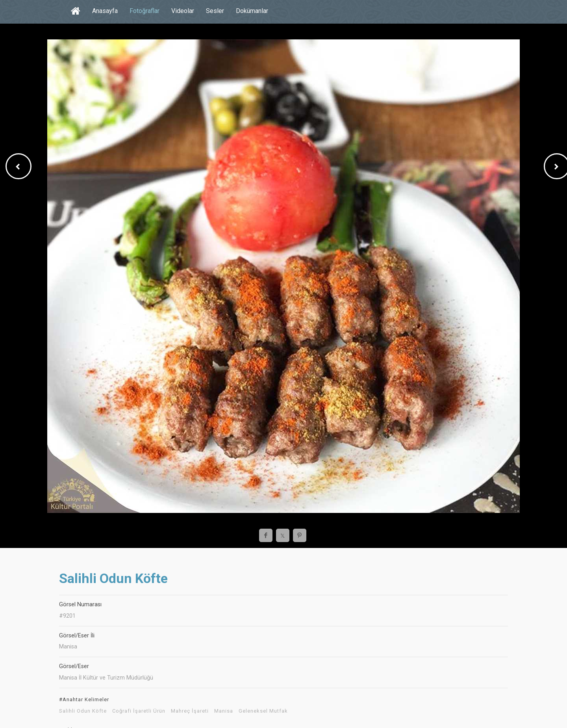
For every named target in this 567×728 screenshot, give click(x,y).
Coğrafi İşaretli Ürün (139, 711)
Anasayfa (105, 11)
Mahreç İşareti (190, 711)
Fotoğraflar (145, 11)
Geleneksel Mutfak (263, 711)
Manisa (224, 711)
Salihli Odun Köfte (83, 711)
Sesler (215, 11)
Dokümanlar (252, 11)
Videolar (183, 11)
